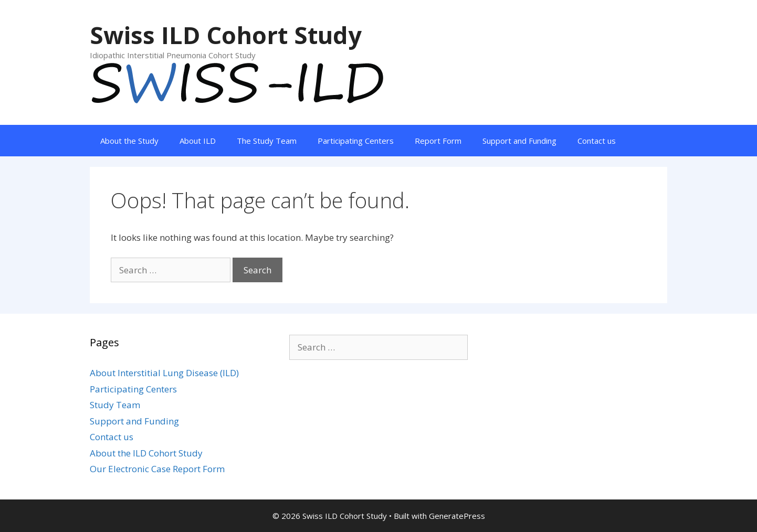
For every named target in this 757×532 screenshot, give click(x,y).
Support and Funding (519, 141)
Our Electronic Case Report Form (157, 469)
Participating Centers (356, 141)
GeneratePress (457, 516)
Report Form (438, 141)
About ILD (198, 141)
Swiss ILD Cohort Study (226, 35)
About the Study (129, 141)
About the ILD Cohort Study (146, 453)
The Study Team (267, 141)
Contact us (597, 141)
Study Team (115, 405)
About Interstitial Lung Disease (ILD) (164, 373)
